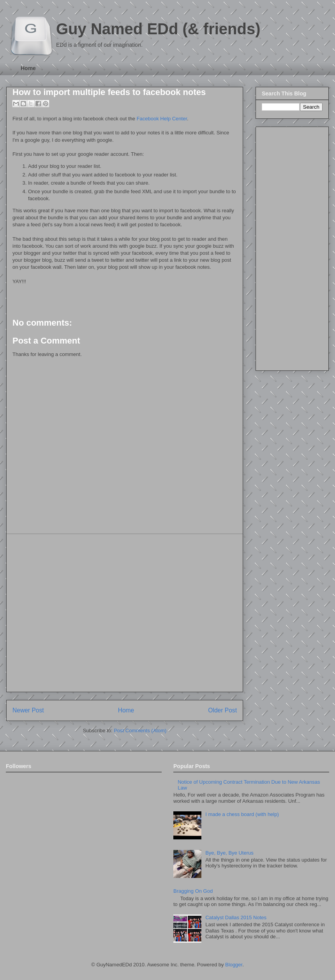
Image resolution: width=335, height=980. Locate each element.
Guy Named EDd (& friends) (158, 29)
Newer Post (28, 710)
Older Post (222, 710)
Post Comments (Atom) (140, 731)
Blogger (234, 965)
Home (28, 68)
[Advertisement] (73, 613)
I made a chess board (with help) (242, 814)
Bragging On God (193, 891)
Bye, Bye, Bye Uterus (229, 853)
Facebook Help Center (162, 119)
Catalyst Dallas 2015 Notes (236, 917)
